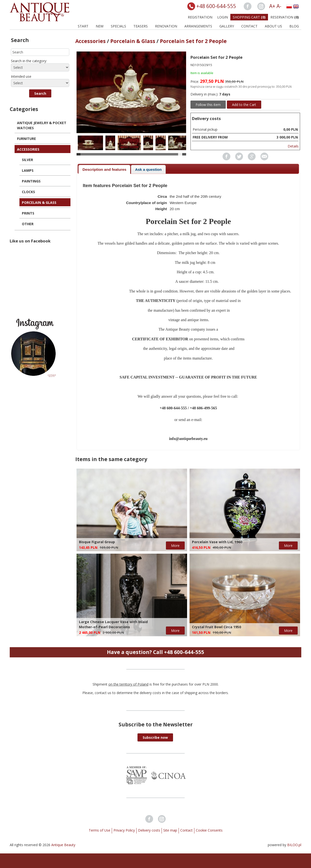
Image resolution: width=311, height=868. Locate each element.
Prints (28, 213)
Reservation (285, 17)
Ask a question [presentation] (148, 169)
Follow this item (208, 105)
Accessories (28, 149)
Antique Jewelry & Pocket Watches (42, 125)
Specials (118, 26)
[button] (40, 93)
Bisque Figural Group (97, 542)
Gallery (227, 26)
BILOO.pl (294, 845)
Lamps (28, 170)
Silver (27, 160)
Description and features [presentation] (104, 169)
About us (273, 26)
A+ (272, 6)
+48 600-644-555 (216, 6)
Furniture (26, 139)
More (175, 546)
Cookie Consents (209, 830)
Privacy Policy (124, 830)
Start (83, 26)
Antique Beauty (63, 845)
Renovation (166, 26)
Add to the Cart (244, 105)
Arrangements (198, 26)
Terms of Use (99, 830)
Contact (249, 26)
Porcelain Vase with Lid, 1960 (217, 542)
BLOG (294, 26)
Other (28, 224)
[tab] (104, 169)
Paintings (31, 181)
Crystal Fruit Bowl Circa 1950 (216, 627)
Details (293, 146)
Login (223, 17)
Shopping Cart (249, 17)
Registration (200, 17)
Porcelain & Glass (39, 202)
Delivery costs (149, 830)
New (100, 26)
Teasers (141, 26)
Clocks (28, 192)
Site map (170, 830)
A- (279, 6)
